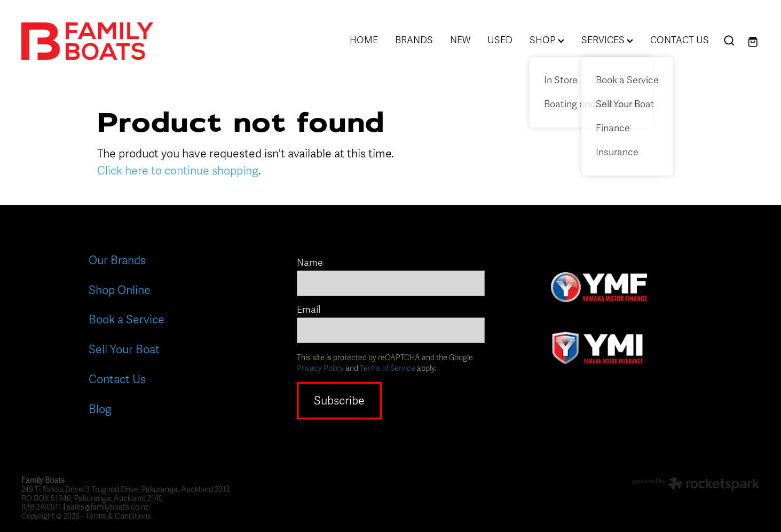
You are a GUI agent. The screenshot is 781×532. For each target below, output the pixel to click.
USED (500, 40)
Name (310, 263)
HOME (364, 40)
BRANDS (414, 40)
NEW (460, 40)
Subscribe (339, 401)
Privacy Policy (320, 368)
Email (309, 310)
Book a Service (127, 320)
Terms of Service (388, 368)
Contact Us (117, 379)
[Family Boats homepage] (95, 41)
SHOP (547, 40)
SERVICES (607, 40)
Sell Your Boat (124, 350)
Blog (100, 409)
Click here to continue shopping (178, 171)
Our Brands (117, 260)
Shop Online (120, 290)
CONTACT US (680, 40)
